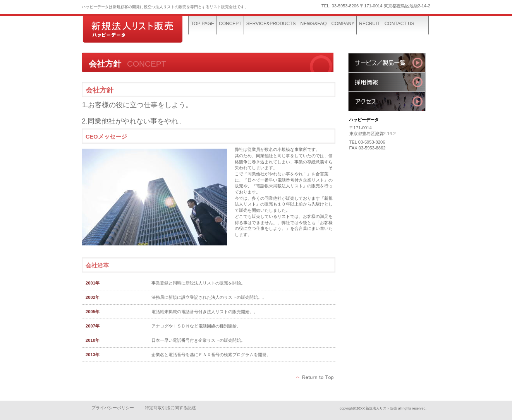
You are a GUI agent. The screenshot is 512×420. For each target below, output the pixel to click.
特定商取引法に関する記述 (170, 408)
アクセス (387, 101)
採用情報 (387, 82)
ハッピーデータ (140, 30)
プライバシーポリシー (113, 408)
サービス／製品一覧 (387, 63)
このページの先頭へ (315, 377)
